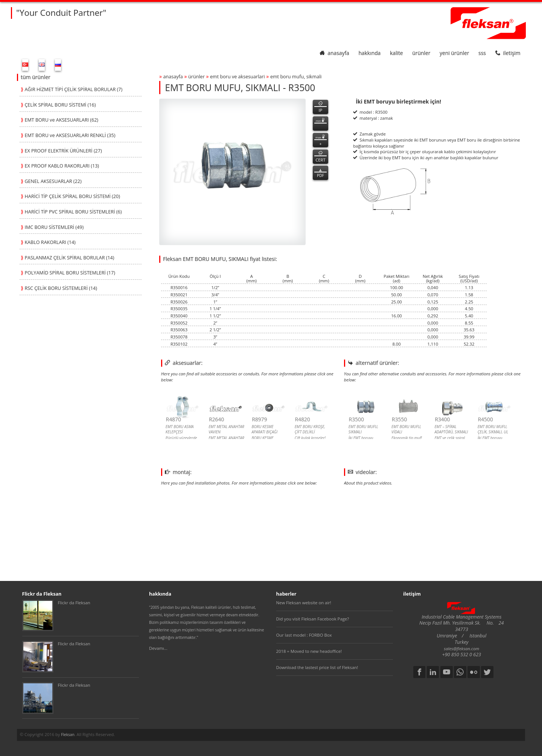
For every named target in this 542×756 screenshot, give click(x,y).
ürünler (421, 53)
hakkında (369, 53)
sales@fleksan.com (461, 649)
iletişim (508, 53)
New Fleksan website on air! (304, 603)
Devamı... (158, 648)
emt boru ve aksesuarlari (238, 77)
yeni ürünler (454, 53)
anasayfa (334, 53)
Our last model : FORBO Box (304, 635)
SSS (482, 53)
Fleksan (68, 735)
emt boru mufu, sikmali (296, 77)
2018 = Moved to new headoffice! (309, 651)
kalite (397, 53)
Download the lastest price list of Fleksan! (317, 667)
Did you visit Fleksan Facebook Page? (313, 619)
